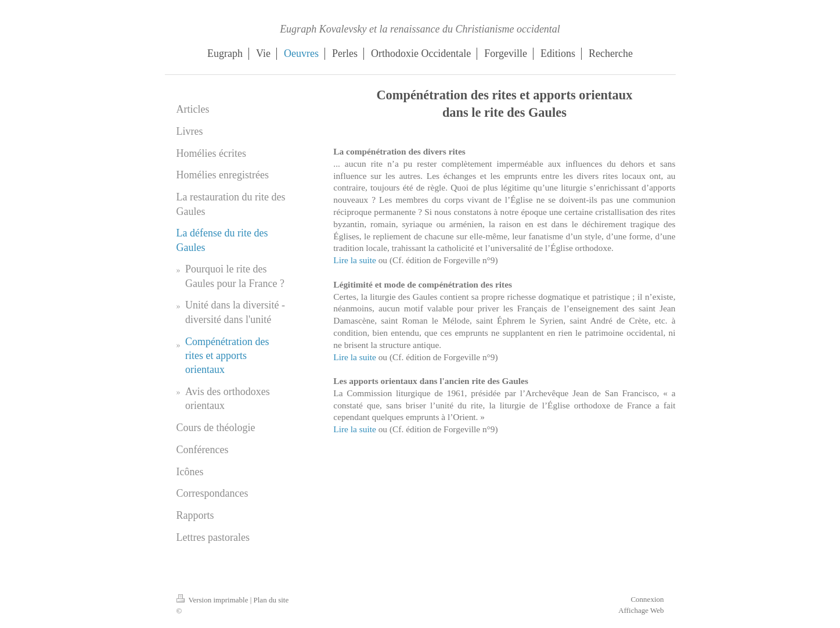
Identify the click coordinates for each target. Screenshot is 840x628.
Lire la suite (355, 260)
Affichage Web (641, 610)
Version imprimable (213, 600)
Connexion (647, 599)
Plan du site (271, 600)
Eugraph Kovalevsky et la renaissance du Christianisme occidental (420, 29)
